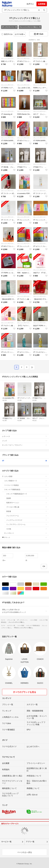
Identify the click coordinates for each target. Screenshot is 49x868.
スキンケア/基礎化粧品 (26, 490)
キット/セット (26, 533)
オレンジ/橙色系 (47, 589)
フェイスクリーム (27, 516)
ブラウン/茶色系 (32, 584)
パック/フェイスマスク (27, 520)
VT (24, 461)
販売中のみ (7, 34)
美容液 (27, 511)
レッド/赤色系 (39, 589)
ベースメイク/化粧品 (26, 485)
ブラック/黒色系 (9, 584)
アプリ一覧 (30, 842)
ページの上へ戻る (25, 852)
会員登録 (42, 4)
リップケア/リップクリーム (27, 524)
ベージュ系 (39, 584)
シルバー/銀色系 (9, 593)
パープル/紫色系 (16, 589)
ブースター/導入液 (27, 507)
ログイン (30, 4)
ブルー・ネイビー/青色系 (9, 589)
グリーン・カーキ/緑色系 (47, 584)
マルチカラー (24, 593)
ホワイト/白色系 (16, 584)
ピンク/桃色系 (32, 589)
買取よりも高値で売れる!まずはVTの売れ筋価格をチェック (24, 611)
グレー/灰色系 (24, 584)
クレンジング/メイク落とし (30, 27)
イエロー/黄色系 (24, 589)
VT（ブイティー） (9, 27)
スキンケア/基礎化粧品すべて (27, 494)
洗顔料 (27, 498)
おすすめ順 (20, 34)
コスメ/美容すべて (26, 481)
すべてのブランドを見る (25, 692)
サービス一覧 (6, 842)
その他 (27, 529)
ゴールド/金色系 (16, 593)
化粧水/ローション (27, 503)
